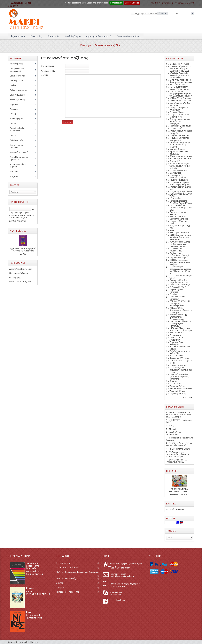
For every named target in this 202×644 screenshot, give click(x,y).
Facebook (121, 600)
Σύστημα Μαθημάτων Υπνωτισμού (179, 109)
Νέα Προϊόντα (18, 231)
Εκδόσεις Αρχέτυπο (20, 90)
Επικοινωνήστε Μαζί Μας (108, 45)
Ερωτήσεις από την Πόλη (180, 159)
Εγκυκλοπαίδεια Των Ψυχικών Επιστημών (179, 281)
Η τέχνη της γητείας (178, 365)
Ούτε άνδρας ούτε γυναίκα (181, 156)
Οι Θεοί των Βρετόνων (179, 170)
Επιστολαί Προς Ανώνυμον (176, 343)
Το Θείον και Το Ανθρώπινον (176, 339)
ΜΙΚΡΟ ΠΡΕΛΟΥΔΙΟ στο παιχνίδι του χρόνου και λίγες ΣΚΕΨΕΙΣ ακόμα (179, 415)
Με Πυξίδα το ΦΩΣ (178, 84)
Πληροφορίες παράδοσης (78, 592)
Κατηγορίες (36, 36)
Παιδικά (15, 123)
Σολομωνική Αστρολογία (180, 285)
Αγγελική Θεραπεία (178, 333)
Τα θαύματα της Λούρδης (180, 101)
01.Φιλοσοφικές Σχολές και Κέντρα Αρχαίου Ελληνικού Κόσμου (180, 244)
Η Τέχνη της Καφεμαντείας (181, 191)
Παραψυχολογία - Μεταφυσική (18, 129)
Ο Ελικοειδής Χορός (178, 287)
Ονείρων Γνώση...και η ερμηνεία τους (179, 116)
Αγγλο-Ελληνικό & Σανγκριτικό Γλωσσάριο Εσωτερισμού (23, 250)
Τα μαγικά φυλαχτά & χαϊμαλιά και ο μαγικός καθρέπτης (179, 377)
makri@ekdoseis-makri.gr (122, 576)
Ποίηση (15, 135)
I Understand (116, 3)
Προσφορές (54, 36)
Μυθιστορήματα (18, 119)
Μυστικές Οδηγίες (177, 149)
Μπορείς (173, 429)
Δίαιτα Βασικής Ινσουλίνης (181, 389)
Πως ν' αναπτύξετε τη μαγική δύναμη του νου (179, 88)
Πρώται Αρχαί (175, 335)
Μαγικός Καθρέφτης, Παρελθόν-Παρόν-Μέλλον (181, 202)
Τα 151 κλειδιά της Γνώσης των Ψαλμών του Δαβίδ (180, 208)
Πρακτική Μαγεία (177, 112)
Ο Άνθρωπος (175, 173)
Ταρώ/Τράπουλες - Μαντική (18, 166)
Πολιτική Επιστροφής (78, 579)
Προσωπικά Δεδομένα (19, 273)
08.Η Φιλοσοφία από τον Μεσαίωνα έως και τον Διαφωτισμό (180, 237)
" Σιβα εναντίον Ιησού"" (179, 257)
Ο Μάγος (173, 381)
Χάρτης (78, 583)
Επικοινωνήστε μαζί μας (130, 36)
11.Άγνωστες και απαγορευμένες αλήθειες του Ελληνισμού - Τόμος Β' (180, 270)
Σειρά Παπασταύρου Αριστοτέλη (19, 158)
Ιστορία (15, 114)
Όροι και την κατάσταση (78, 568)
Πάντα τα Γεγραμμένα (179, 180)
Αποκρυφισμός (18, 64)
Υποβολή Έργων (73, 36)
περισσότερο (37, 574)
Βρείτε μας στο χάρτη (120, 568)
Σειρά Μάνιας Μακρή (20, 152)
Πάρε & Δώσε (175, 198)
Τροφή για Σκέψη (177, 386)
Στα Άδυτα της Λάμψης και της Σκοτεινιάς (33, 566)
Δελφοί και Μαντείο (178, 356)
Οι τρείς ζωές (175, 161)
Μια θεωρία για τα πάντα (180, 126)
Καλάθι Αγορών (175, 58)
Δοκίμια (15, 85)
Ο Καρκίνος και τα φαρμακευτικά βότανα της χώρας (181, 370)
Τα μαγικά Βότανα (177, 391)
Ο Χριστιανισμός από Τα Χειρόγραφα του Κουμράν (181, 81)
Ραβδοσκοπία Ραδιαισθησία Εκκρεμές (180, 254)
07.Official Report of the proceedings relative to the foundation (180, 75)
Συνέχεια (67, 122)
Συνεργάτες (78, 587)
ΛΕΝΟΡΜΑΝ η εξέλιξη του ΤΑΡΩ (179, 421)
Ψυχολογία (17, 176)
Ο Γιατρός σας (176, 384)
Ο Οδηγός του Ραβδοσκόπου (176, 250)
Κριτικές (171, 504)
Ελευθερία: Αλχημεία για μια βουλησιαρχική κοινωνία (180, 145)
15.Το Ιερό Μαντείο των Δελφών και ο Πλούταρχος (181, 329)
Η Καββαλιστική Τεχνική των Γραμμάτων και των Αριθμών (180, 166)
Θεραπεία (16, 104)
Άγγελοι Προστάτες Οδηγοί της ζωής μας (179, 218)
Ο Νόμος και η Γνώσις (179, 64)
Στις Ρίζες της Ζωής (178, 394)
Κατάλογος (86, 45)
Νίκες (172, 230)
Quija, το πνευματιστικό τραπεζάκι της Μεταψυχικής (180, 121)
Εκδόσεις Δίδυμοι (19, 95)
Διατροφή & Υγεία (19, 81)
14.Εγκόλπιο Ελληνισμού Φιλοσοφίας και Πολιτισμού (180, 324)
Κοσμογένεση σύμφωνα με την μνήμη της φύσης (180, 184)
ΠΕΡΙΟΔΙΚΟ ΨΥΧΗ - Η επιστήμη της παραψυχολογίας (179, 303)
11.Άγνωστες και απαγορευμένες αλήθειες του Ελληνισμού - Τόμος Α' (181, 94)
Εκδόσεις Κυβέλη (19, 100)
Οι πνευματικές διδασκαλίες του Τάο (178, 177)
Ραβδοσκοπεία (18, 140)
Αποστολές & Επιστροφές (21, 269)
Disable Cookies (132, 3)
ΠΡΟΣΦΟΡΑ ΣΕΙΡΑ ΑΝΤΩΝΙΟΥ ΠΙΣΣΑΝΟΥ (179, 490)
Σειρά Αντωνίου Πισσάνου (17, 146)
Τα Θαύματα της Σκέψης (180, 449)
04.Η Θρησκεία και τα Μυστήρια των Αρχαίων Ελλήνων (180, 262)
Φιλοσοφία (17, 172)
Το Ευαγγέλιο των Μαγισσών (177, 298)
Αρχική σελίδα (18, 36)
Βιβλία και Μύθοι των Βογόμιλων (179, 153)
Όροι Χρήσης (15, 277)
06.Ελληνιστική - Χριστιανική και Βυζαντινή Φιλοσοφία (180, 310)
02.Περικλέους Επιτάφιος (180, 98)
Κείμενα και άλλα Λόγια (179, 358)
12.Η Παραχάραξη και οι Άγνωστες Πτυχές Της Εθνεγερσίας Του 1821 (180, 69)
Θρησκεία (16, 109)
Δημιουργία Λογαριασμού (100, 36)
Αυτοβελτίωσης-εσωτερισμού (17, 70)
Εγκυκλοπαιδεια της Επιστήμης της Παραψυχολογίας (178, 317)
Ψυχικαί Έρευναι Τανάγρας (177, 291)
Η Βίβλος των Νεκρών (179, 135)
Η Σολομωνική (176, 128)
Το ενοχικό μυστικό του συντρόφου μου (179, 139)
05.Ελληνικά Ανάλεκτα (179, 233)
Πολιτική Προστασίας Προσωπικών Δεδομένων (78, 573)
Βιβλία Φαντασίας (19, 76)
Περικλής (173, 294)
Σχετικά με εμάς (78, 563)
